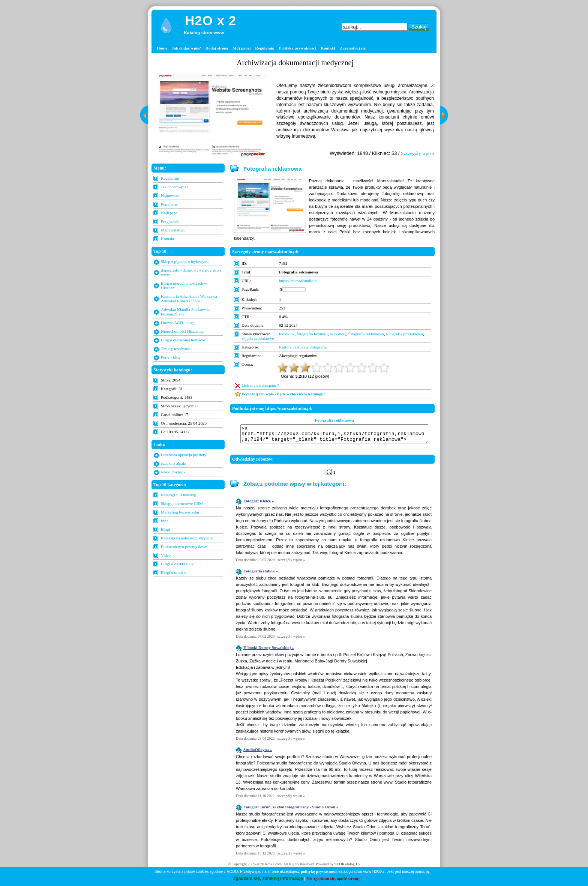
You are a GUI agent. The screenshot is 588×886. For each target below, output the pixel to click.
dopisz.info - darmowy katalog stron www (191, 272)
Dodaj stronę (217, 48)
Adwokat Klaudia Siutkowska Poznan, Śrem (186, 312)
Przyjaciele (170, 221)
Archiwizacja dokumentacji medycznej (295, 63)
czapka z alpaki (174, 463)
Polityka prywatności (298, 48)
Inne (165, 521)
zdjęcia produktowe (258, 338)
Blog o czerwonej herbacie (183, 340)
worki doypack (173, 472)
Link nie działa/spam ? (260, 385)
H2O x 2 (211, 20)
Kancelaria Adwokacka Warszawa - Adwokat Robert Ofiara (190, 299)
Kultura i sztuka (292, 347)
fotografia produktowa (404, 334)
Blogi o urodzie (174, 572)
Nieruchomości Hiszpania (182, 331)
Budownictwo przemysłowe (184, 547)
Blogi (165, 529)
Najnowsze (170, 195)
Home (162, 48)
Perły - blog (171, 357)
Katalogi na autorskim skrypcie (187, 538)
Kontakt (328, 48)
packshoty (338, 334)
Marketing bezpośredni (180, 512)
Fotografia (318, 347)
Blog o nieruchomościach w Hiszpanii (184, 285)
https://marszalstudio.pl (298, 281)
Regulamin (265, 48)
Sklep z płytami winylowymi (185, 261)
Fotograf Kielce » (259, 504)
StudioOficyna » (258, 753)
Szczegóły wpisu (417, 153)
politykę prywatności (319, 871)
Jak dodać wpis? (186, 48)
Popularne (169, 204)
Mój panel (241, 48)
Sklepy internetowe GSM (182, 503)
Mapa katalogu (173, 230)
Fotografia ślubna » (261, 574)
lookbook (287, 334)
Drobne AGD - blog (177, 323)
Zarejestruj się (353, 48)
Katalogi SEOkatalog (178, 495)
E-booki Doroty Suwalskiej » (269, 651)
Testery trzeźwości (176, 348)
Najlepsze (169, 213)
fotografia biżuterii (312, 334)
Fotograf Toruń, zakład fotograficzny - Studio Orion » (291, 810)
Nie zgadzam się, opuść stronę (333, 878)
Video (166, 555)
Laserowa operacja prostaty (184, 455)
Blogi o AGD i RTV (178, 564)
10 (384, 368)
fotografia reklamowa (366, 334)
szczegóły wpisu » (291, 563)
